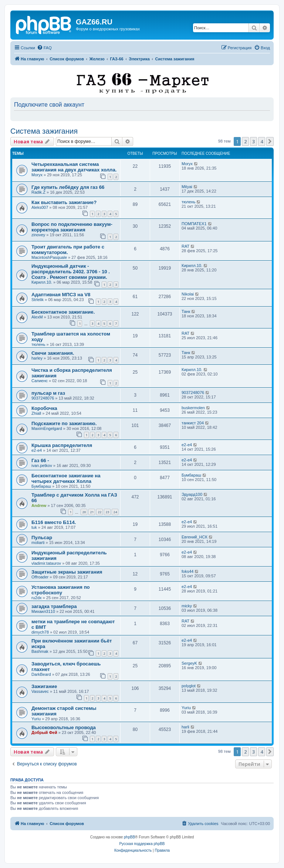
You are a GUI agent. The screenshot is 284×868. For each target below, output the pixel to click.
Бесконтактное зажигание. (63, 312)
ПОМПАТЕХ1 (194, 224)
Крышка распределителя (62, 445)
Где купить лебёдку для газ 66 (68, 187)
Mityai (187, 187)
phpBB (129, 837)
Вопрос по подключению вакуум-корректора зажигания (72, 227)
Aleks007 (40, 207)
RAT (185, 246)
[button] (270, 141)
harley (37, 358)
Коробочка (44, 408)
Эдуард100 (192, 494)
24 (115, 512)
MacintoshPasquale (49, 257)
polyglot (189, 686)
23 (107, 512)
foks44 (187, 571)
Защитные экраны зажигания (67, 572)
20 (84, 512)
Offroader (40, 577)
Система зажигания (44, 131)
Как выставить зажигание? (64, 202)
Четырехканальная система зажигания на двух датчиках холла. (74, 167)
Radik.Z (38, 192)
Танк (186, 311)
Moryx (37, 175)
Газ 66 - (40, 460)
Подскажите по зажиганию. (64, 423)
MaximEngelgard (47, 428)
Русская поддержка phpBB (142, 844)
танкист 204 (193, 423)
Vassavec (40, 691)
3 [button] (253, 141)
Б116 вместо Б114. (54, 522)
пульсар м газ (48, 393)
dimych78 (40, 632)
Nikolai (188, 294)
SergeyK (189, 663)
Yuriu (36, 719)
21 (92, 512)
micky (187, 606)
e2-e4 (37, 450)
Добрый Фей (44, 732)
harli (185, 727)
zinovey (38, 235)
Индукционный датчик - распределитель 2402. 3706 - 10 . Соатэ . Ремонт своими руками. (71, 272)
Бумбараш (41, 486)
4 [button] (262, 141)
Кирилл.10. (42, 282)
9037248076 (43, 398)
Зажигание (44, 686)
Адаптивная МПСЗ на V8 (61, 295)
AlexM (37, 317)
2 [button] (245, 141)
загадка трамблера (54, 606)
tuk (34, 527)
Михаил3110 (43, 611)
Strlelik (38, 300)
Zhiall (36, 413)
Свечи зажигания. (53, 353)
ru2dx (37, 598)
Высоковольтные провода (64, 727)
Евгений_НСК (195, 537)
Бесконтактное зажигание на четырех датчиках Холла (66, 478)
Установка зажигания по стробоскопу (61, 590)
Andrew (39, 505)
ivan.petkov (42, 465)
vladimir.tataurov (46, 563)
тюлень (188, 202)
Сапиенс (40, 381)
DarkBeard (41, 674)
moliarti (38, 542)
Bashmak (40, 651)
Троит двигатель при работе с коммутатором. (68, 250)
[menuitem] (44, 48)
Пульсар (42, 538)
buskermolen (193, 408)
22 (99, 512)
